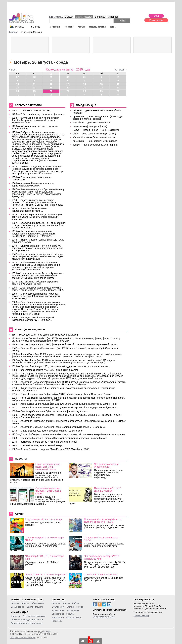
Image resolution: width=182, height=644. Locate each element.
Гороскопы (57, 621)
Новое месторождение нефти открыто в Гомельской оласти (48, 467)
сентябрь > (121, 70)
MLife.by (69, 17)
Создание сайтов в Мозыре (23, 638)
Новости (69, 27)
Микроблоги (58, 617)
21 (85, 88)
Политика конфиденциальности (27, 620)
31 (85, 77)
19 (51, 88)
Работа (76, 603)
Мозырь (47, 631)
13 (68, 84)
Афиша (81, 27)
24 (18, 91)
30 (68, 77)
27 (18, 77)
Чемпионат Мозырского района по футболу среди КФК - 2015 (103, 520)
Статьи (70, 607)
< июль (13, 70)
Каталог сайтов (74, 617)
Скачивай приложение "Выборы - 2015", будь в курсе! (48, 491)
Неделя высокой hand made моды (44, 519)
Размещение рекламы (34, 616)
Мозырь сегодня (97, 27)
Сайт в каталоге (35, 607)
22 (101, 88)
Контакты (15, 616)
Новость (15, 603)
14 (85, 84)
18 (34, 88)
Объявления (58, 607)
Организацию (17, 607)
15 (101, 84)
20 (68, 88)
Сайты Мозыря (84, 17)
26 (51, 91)
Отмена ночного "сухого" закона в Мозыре (107, 489)
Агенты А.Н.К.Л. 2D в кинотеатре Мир (46, 575)
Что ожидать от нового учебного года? (106, 465)
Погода (80, 607)
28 (34, 77)
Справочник (58, 614)
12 (51, 84)
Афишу (25, 603)
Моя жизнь (55, 27)
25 (34, 91)
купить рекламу (141, 615)
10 (18, 84)
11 (34, 84)
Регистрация (156, 20)
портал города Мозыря (22, 21)
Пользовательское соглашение (26, 623)
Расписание (73, 610)
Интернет (113, 17)
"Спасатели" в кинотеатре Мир (101, 575)
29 (51, 77)
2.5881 (36, 27)
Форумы (70, 614)
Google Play (99, 617)
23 (118, 88)
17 (18, 88)
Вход (156, 16)
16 (118, 84)
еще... (113, 27)
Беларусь (100, 17)
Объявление (37, 603)
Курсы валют (58, 610)
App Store (110, 617)
